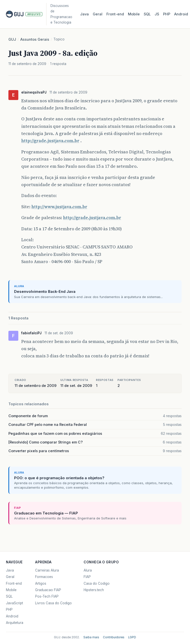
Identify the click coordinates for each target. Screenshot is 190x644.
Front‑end (115, 14)
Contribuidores (114, 637)
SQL (147, 14)
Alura (88, 570)
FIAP (87, 577)
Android (181, 14)
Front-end (14, 583)
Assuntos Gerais (35, 39)
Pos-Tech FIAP (47, 596)
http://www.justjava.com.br (59, 207)
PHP (167, 14)
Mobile (134, 14)
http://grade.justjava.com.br (50, 141)
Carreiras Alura (47, 570)
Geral (98, 14)
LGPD (132, 637)
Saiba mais (91, 637)
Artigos (41, 583)
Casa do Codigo (97, 583)
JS (157, 14)
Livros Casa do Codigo (53, 603)
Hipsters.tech (94, 590)
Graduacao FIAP (48, 590)
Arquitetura (15, 623)
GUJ (12, 39)
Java (84, 14)
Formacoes (44, 577)
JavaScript (14, 603)
